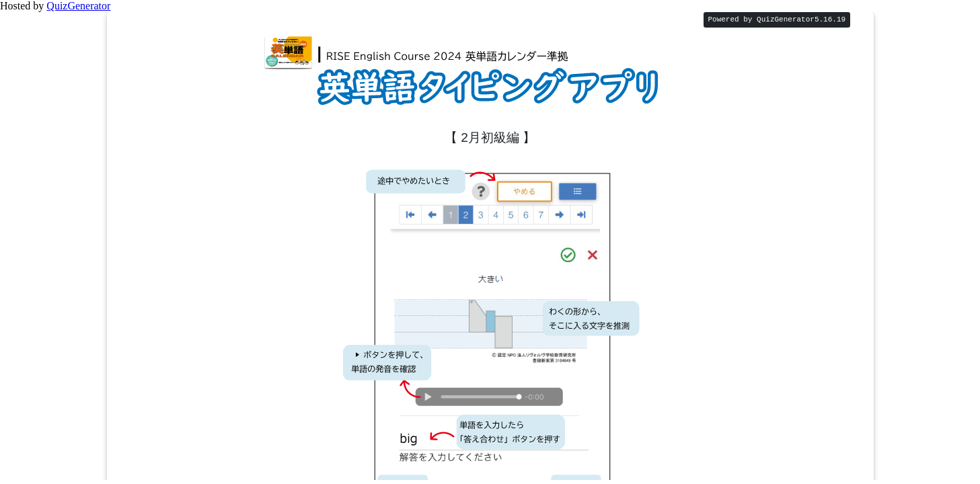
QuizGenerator (78, 6)
